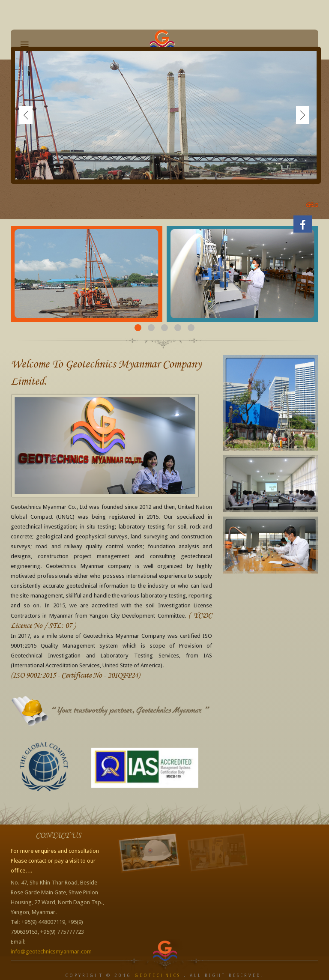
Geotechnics (158, 976)
